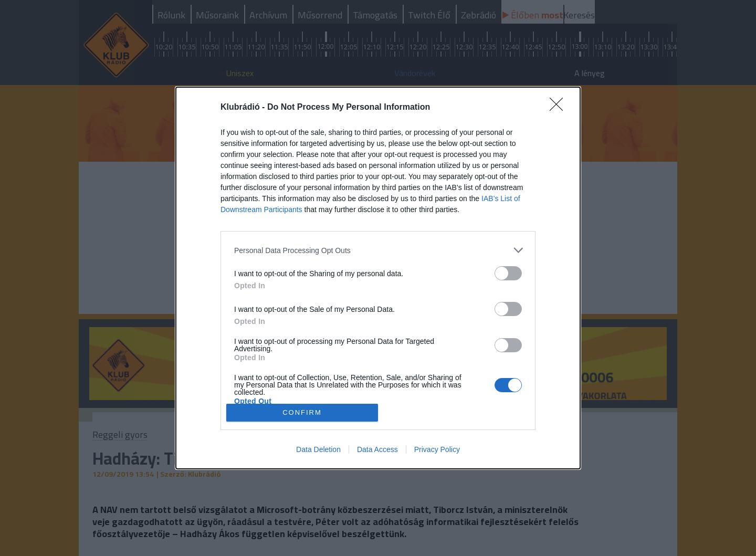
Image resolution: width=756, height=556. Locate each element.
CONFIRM (302, 412)
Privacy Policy (437, 449)
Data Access (377, 449)
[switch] (508, 273)
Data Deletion (318, 449)
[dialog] (378, 278)
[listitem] (378, 250)
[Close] (560, 108)
